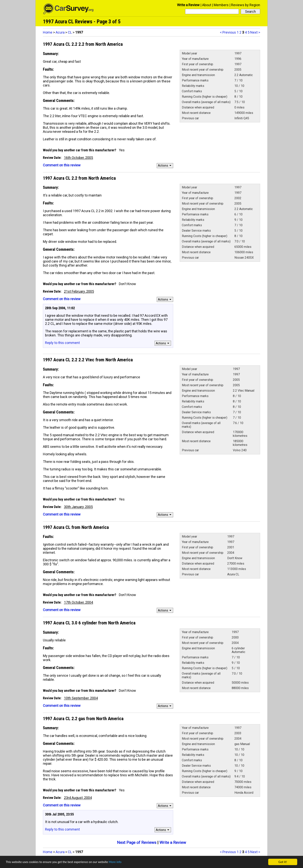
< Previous (228, 32)
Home (48, 32)
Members (221, 5)
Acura (60, 32)
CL (70, 32)
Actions (165, 166)
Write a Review (188, 5)
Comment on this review (62, 165)
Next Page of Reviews (137, 843)
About (207, 5)
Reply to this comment (62, 343)
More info (119, 862)
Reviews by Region (246, 5)
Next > (255, 32)
